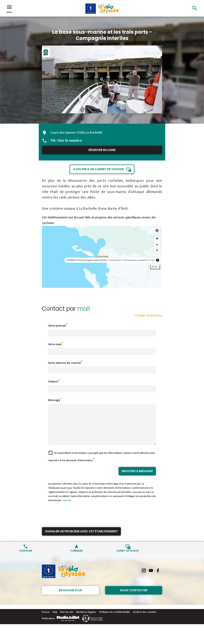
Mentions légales (86, 619)
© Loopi (151, 260)
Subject (53, 381)
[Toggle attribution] (158, 260)
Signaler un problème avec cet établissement (81, 539)
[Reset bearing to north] (157, 251)
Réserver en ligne (102, 150)
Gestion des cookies (145, 619)
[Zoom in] (157, 239)
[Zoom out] (157, 245)
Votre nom (55, 344)
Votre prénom (57, 326)
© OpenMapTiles (114, 260)
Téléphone (25, 558)
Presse (46, 619)
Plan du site (67, 619)
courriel (66, 508)
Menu (9, 9)
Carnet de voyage (127, 558)
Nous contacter (134, 598)
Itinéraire (77, 558)
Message (54, 400)
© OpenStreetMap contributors (135, 260)
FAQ (55, 619)
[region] (102, 257)
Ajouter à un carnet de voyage (98, 169)
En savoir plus (70, 598)
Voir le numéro (70, 141)
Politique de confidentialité (115, 619)
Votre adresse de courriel (64, 363)
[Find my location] (157, 230)
